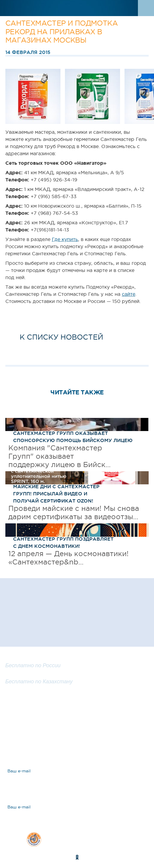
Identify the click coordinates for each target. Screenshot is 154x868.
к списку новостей (61, 337)
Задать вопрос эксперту (55, 721)
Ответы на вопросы (49, 742)
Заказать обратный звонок (77, 699)
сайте (129, 294)
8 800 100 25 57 (27, 659)
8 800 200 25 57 (27, 674)
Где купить (65, 239)
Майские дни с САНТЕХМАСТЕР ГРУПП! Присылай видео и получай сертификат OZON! (56, 494)
